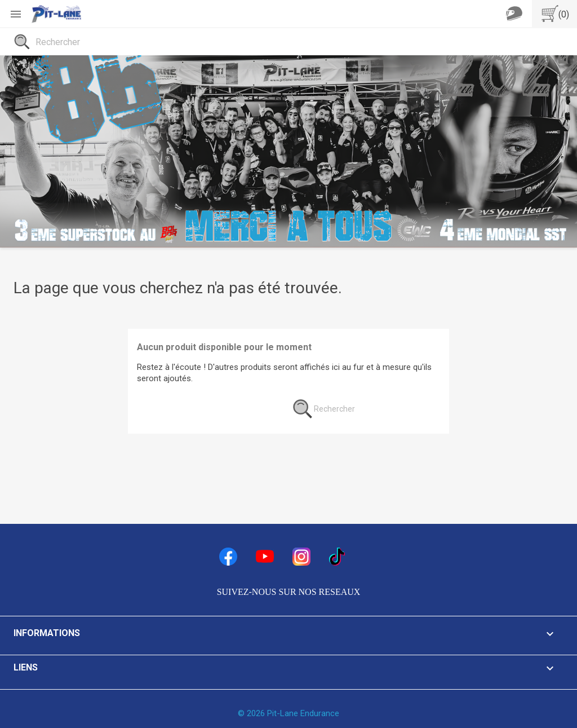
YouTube (265, 557)
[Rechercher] (288, 42)
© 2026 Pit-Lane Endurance (288, 713)
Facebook (228, 557)
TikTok (338, 557)
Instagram (301, 557)
